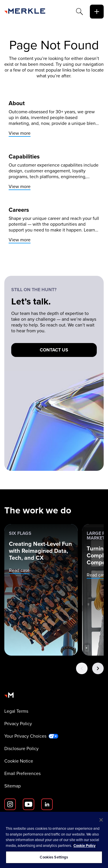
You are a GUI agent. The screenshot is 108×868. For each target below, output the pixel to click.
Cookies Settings (54, 857)
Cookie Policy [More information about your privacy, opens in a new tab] (85, 846)
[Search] (79, 12)
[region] (54, 840)
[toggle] (97, 12)
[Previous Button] (82, 668)
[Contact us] (54, 350)
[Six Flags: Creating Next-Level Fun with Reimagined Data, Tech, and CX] (41, 590)
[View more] (54, 118)
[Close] (101, 820)
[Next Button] (98, 668)
